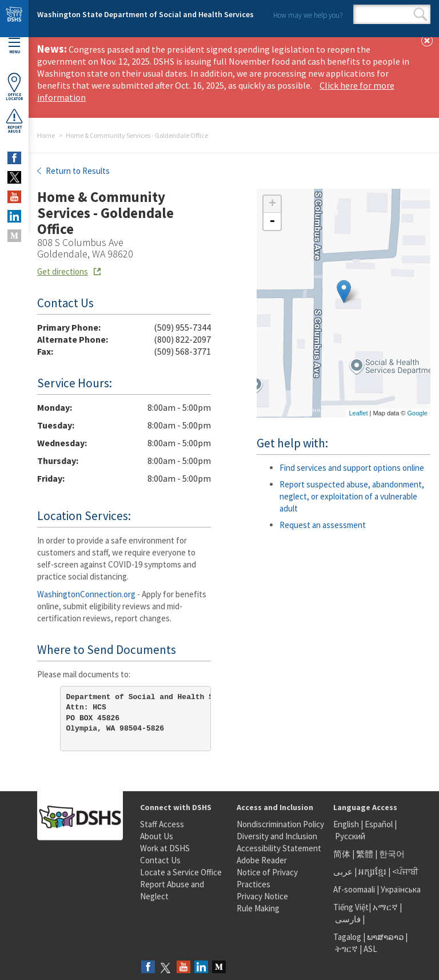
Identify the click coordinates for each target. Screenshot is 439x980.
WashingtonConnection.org (86, 594)
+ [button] (272, 204)
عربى (343, 872)
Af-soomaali (354, 889)
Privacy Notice (262, 896)
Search (420, 14)
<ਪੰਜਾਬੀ (405, 872)
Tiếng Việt (351, 907)
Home (46, 135)
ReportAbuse (14, 121)
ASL (370, 949)
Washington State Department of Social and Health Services (145, 14)
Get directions (63, 271)
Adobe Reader (262, 860)
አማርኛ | (387, 907)
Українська (401, 889)
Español (379, 824)
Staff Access (162, 824)
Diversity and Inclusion (277, 836)
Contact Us (160, 860)
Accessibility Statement (279, 848)
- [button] (272, 221)
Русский (350, 836)
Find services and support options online (352, 468)
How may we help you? (308, 15)
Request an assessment (323, 525)
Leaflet (358, 413)
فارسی (347, 919)
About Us (157, 836)
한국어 (392, 854)
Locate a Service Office (181, 872)
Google (418, 413)
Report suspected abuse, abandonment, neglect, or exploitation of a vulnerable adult (352, 496)
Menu (14, 46)
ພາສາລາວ (385, 937)
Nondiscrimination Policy (280, 824)
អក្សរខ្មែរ (372, 872)
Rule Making (258, 908)
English (347, 824)
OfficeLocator (14, 87)
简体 (342, 854)
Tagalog (347, 937)
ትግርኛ (346, 949)
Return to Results (77, 171)
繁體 (366, 854)
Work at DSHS (165, 848)
